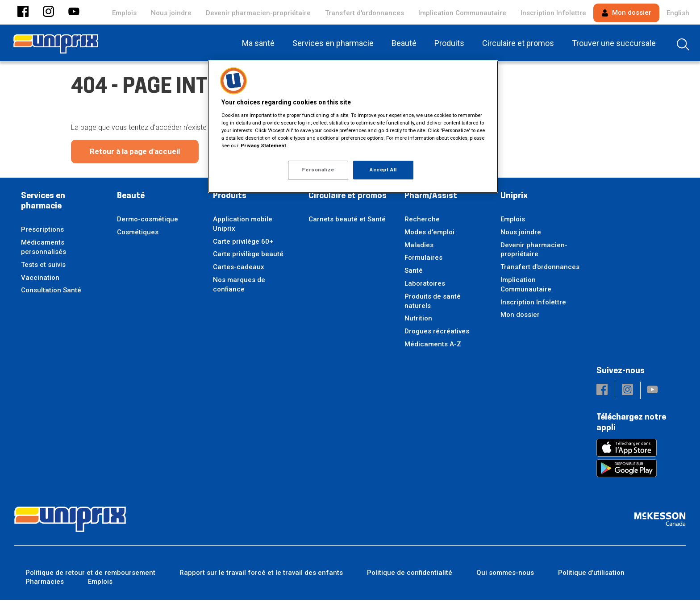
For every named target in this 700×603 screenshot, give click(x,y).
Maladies (419, 248)
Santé (414, 274)
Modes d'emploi (429, 235)
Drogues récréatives (437, 334)
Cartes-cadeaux (239, 270)
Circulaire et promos (348, 199)
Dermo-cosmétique (148, 222)
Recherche (422, 222)
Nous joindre (171, 13)
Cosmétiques (138, 235)
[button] (23, 12)
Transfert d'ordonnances (365, 13)
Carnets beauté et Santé (347, 222)
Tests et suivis (43, 268)
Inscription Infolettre (553, 13)
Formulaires (423, 261)
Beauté (131, 199)
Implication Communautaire (462, 13)
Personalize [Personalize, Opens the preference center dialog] (318, 170)
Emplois (124, 13)
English (678, 13)
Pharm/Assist (431, 199)
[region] (353, 127)
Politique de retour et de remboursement (90, 576)
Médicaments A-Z (433, 347)
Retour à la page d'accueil (135, 154)
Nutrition (418, 321)
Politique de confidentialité (410, 576)
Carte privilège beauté (248, 257)
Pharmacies (45, 585)
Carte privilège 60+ (243, 245)
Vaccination (40, 281)
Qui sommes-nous (505, 576)
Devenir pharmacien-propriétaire (258, 13)
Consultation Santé (51, 293)
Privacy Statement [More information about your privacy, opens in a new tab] (263, 146)
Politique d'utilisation (591, 576)
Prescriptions (42, 233)
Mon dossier (626, 12)
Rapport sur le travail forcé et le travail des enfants (261, 576)
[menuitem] (260, 43)
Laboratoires (425, 287)
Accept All (383, 170)
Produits (230, 199)
